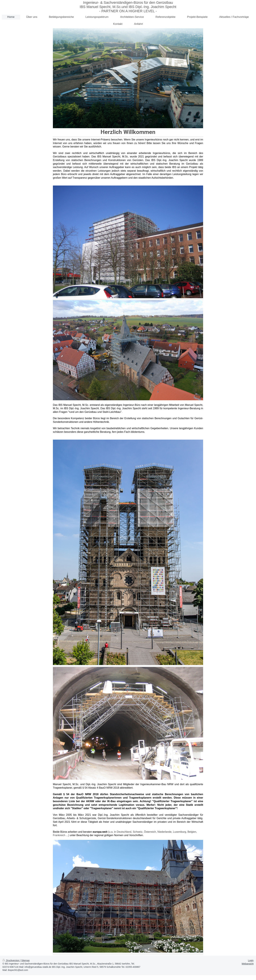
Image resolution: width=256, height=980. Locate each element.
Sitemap (25, 960)
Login (251, 960)
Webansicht (248, 964)
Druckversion (11, 960)
